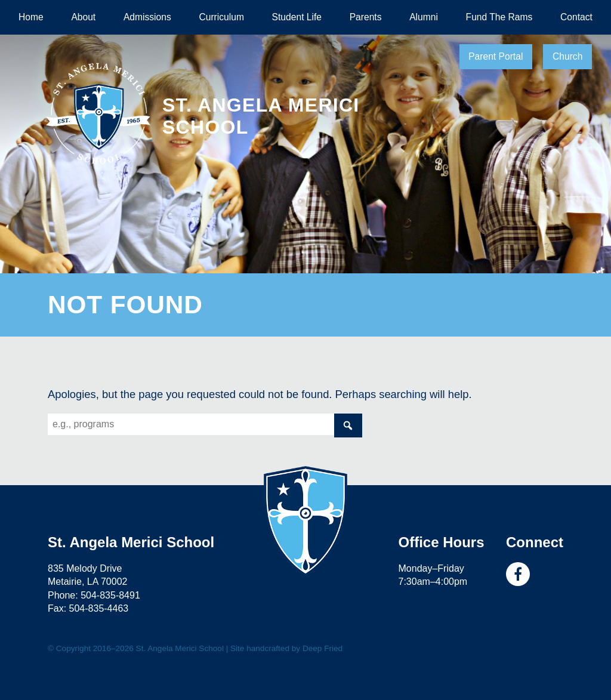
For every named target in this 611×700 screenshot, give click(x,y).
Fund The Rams (499, 17)
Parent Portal (496, 56)
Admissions (147, 17)
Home (31, 17)
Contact (576, 17)
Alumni (424, 17)
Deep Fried (323, 648)
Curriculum (221, 17)
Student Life (297, 17)
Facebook (518, 574)
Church (567, 56)
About (83, 17)
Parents (366, 17)
